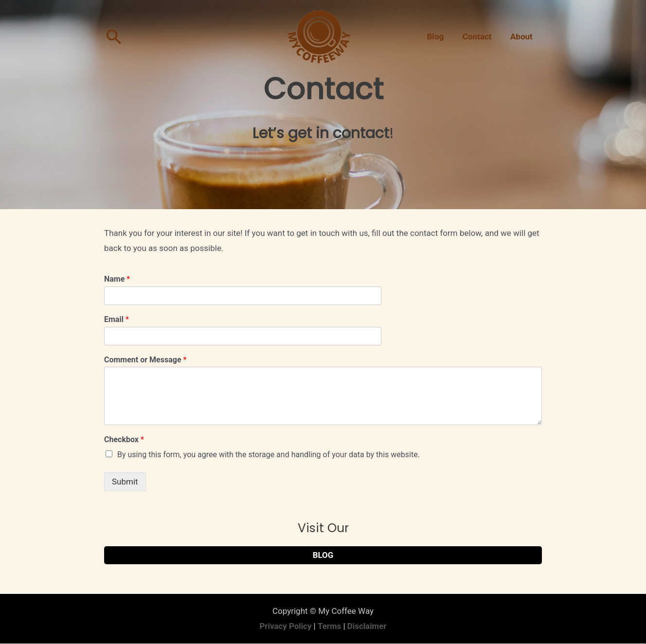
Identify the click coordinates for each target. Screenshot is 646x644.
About (522, 36)
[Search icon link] (114, 37)
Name (117, 279)
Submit (125, 482)
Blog (441, 36)
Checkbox (124, 439)
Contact (480, 36)
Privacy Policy (286, 626)
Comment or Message (145, 360)
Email (117, 319)
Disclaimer (367, 626)
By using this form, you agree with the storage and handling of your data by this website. (269, 455)
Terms (330, 626)
